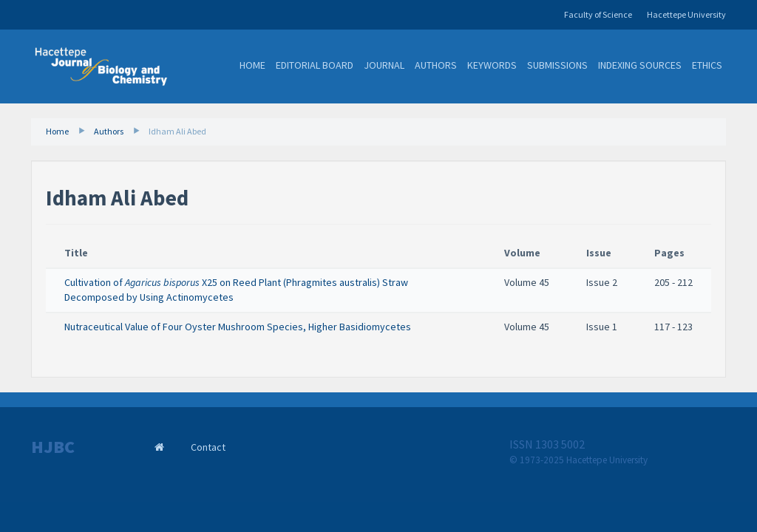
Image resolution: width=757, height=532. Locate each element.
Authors (436, 65)
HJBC (53, 447)
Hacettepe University (686, 14)
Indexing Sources (640, 65)
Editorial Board (315, 65)
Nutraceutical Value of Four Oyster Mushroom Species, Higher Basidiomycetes (238, 327)
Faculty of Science (598, 14)
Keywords (492, 65)
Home (252, 65)
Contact (208, 447)
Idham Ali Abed (177, 131)
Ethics (707, 65)
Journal (384, 65)
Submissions (557, 65)
